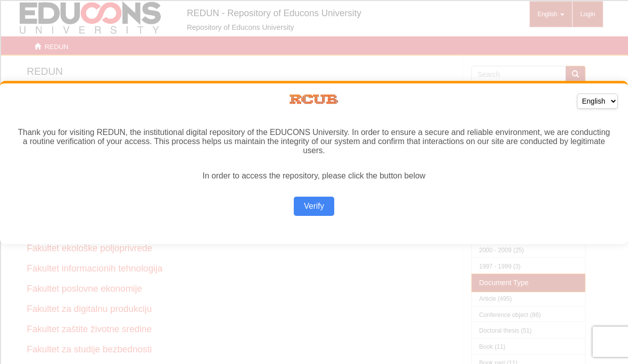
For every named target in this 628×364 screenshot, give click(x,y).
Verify (314, 206)
